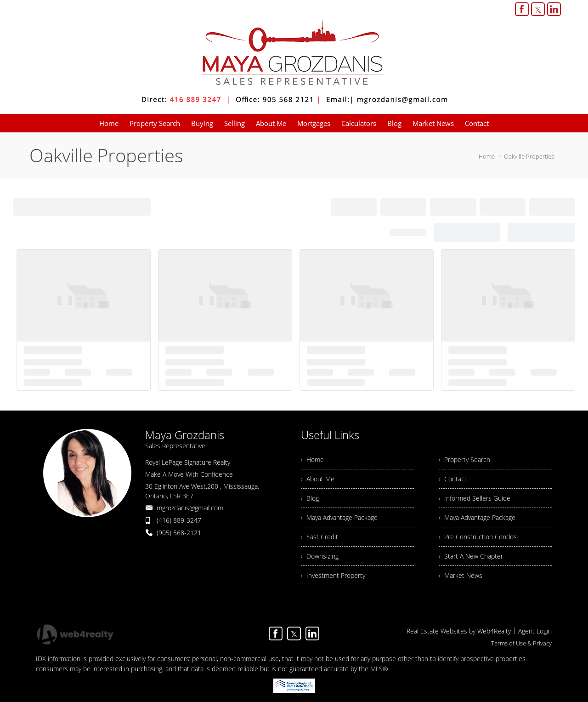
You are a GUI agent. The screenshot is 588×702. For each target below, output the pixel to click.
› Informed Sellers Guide (475, 498)
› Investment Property (333, 575)
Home (487, 156)
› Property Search (464, 459)
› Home (312, 459)
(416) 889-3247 (179, 520)
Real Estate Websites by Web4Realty (459, 631)
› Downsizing (320, 556)
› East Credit (319, 537)
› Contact (453, 479)
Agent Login (535, 631)
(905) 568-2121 (179, 533)
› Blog (310, 498)
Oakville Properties (529, 156)
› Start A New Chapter (471, 556)
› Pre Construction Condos (478, 537)
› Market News (461, 575)
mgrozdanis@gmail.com (190, 508)
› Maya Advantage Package (339, 517)
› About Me (318, 479)
